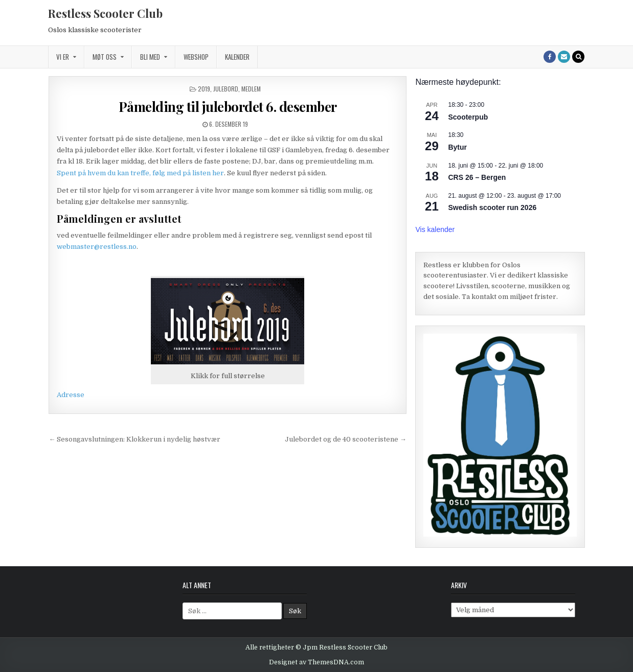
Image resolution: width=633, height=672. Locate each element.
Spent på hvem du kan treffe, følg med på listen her (140, 173)
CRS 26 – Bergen (477, 177)
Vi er (63, 57)
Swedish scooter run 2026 (492, 207)
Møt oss (105, 57)
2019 (204, 89)
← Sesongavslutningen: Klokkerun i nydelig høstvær (134, 439)
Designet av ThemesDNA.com (316, 662)
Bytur (457, 147)
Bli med (150, 57)
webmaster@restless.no (97, 247)
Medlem (251, 89)
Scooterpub (468, 117)
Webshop (196, 57)
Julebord (226, 89)
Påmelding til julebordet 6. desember (228, 107)
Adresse (71, 395)
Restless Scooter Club (105, 13)
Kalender (237, 57)
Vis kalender (435, 229)
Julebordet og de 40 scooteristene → (346, 439)
